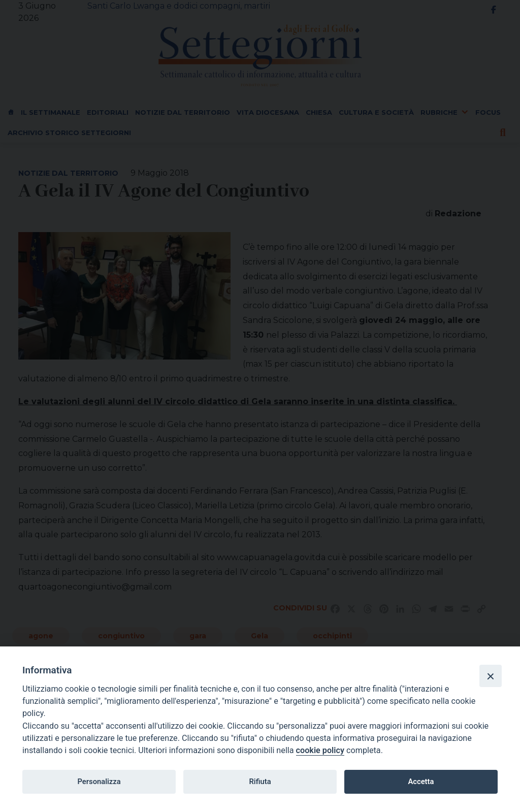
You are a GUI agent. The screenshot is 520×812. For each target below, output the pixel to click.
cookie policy (320, 750)
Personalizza (99, 782)
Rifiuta (260, 782)
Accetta (421, 782)
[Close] (491, 676)
